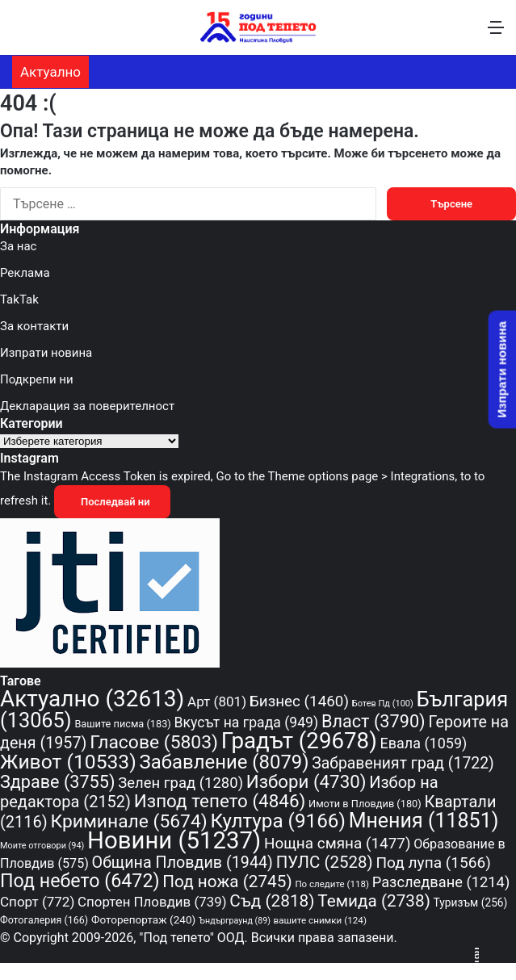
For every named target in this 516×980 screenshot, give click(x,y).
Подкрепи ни (37, 379)
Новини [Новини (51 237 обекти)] (174, 840)
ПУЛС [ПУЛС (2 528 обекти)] (325, 862)
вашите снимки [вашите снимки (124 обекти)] (320, 920)
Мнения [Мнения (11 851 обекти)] (424, 821)
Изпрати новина (46, 353)
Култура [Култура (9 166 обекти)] (277, 821)
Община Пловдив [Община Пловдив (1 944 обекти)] (182, 863)
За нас (18, 246)
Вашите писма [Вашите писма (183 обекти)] (122, 724)
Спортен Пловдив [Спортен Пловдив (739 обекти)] (152, 902)
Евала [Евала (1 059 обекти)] (424, 743)
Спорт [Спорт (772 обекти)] (37, 902)
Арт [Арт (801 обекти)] (217, 701)
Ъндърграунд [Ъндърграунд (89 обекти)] (235, 921)
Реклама (25, 273)
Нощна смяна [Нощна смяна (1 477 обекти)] (338, 843)
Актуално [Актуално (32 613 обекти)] (92, 699)
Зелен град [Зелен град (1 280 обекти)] (180, 783)
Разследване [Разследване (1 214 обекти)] (441, 882)
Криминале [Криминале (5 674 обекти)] (129, 821)
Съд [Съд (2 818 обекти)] (272, 901)
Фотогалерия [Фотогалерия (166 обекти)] (44, 920)
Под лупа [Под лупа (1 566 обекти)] (433, 863)
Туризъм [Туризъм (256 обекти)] (471, 903)
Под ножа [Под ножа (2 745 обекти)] (227, 882)
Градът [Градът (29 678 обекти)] (299, 741)
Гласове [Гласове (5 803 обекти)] (154, 742)
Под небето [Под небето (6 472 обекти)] (80, 881)
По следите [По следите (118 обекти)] (332, 884)
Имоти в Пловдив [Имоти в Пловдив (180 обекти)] (365, 804)
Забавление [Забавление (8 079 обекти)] (224, 762)
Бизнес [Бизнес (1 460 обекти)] (299, 701)
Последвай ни (112, 502)
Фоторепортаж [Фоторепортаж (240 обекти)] (143, 919)
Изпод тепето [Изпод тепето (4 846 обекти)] (220, 801)
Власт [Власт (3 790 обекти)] (373, 721)
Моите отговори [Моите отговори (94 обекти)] (42, 846)
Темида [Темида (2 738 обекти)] (374, 901)
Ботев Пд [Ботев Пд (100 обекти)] (383, 704)
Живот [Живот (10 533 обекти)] (68, 762)
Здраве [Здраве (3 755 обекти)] (57, 782)
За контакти (34, 326)
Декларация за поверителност (87, 406)
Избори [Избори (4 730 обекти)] (306, 781)
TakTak (19, 299)
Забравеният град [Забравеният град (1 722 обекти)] (403, 763)
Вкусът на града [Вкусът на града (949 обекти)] (247, 722)
